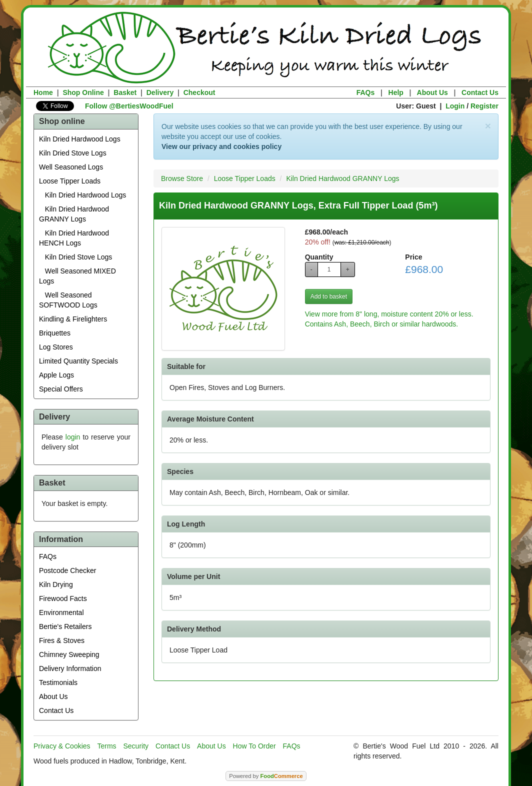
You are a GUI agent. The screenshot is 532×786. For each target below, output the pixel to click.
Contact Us (480, 92)
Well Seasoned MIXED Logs (77, 276)
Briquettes (55, 333)
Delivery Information (70, 668)
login (73, 437)
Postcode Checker (67, 570)
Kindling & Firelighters (73, 319)
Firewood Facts (63, 598)
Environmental (61, 612)
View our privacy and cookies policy (221, 146)
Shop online (62, 121)
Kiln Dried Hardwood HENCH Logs (74, 238)
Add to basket (329, 296)
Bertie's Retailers (65, 626)
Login (455, 106)
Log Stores (56, 347)
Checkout (199, 92)
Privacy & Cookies (62, 746)
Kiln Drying (56, 584)
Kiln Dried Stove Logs (73, 153)
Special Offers (61, 389)
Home (43, 92)
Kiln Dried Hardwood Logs (80, 139)
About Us (432, 92)
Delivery (160, 92)
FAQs (366, 92)
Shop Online (83, 92)
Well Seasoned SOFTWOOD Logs (68, 300)
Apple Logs (56, 375)
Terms (106, 746)
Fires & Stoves (62, 640)
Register (484, 106)
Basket (125, 92)
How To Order (254, 746)
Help (396, 92)
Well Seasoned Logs (71, 167)
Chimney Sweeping (69, 654)
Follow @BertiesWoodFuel (129, 106)
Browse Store (182, 178)
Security (136, 746)
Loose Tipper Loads (70, 181)
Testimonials (58, 682)
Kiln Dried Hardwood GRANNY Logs (74, 214)
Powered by (266, 776)
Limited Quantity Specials (78, 361)
